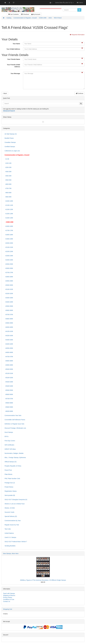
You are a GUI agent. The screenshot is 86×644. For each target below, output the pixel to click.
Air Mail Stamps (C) (11, 134)
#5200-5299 (9, 378)
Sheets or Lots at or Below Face (15, 504)
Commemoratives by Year (13, 521)
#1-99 (7, 159)
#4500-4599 (9, 348)
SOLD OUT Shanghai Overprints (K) (16, 500)
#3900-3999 (9, 323)
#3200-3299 (9, 294)
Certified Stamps (10, 147)
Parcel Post (8, 470)
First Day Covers (10, 441)
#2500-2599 (9, 264)
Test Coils (8, 529)
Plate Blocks (8, 474)
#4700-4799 (9, 357)
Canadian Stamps (10, 142)
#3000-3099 (9, 285)
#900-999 (8, 197)
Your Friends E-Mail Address (13, 66)
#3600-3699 (9, 310)
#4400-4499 (9, 344)
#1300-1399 (9, 214)
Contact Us (7, 601)
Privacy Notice (8, 597)
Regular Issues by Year (12, 525)
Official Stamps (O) (11, 462)
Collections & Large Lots (12, 151)
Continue (79, 93)
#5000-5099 (9, 369)
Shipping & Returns (9, 595)
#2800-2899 (9, 277)
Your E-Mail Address (13, 49)
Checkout (25, 14)
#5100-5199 (9, 373)
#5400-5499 (9, 386)
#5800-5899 (9, 403)
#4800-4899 (9, 361)
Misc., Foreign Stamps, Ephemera (15, 457)
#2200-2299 (9, 251)
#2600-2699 (9, 268)
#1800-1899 (9, 235)
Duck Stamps (9, 432)
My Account (36, 14)
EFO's (7, 436)
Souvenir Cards (9, 512)
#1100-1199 (9, 205)
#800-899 (8, 193)
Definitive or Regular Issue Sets (14, 424)
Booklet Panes (9, 138)
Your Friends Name (14, 59)
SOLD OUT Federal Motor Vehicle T (16, 542)
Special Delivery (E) (11, 516)
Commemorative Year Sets (13, 415)
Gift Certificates (9, 445)
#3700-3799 (9, 315)
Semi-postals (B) (10, 495)
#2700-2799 (9, 272)
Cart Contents (13, 14)
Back (5, 93)
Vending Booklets (10, 546)
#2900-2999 (9, 281)
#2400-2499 (9, 260)
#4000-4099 (9, 327)
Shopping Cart (8, 609)
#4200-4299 (9, 336)
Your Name (16, 44)
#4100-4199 (9, 331)
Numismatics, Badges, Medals (14, 453)
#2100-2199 (9, 247)
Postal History (9, 487)
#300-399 (8, 172)
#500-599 (8, 180)
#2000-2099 (9, 243)
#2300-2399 (9, 256)
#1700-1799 (9, 230)
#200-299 (8, 167)
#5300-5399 (9, 382)
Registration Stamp (11, 491)
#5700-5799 (9, 399)
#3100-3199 (9, 289)
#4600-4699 (9, 352)
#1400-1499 (9, 218)
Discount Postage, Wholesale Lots (15, 428)
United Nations (9, 533)
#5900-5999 (9, 407)
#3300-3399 (9, 298)
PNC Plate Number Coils (12, 479)
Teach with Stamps (9, 593)
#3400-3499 (9, 302)
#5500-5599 (9, 390)
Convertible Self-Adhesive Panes (15, 420)
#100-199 (8, 163)
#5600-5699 (9, 394)
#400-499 (8, 176)
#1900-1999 (9, 239)
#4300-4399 (9, 340)
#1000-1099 (9, 201)
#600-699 (8, 184)
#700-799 (8, 188)
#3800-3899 (9, 319)
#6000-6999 (9, 411)
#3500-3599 (9, 306)
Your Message (15, 73)
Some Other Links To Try (64, 3)
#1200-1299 (9, 209)
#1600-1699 (9, 226)
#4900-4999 (9, 365)
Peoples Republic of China (13, 466)
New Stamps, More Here (11, 554)
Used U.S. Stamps (10, 537)
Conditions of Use (9, 599)
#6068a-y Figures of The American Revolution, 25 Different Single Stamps (43, 580)
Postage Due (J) (10, 483)
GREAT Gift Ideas (10, 449)
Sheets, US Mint (10, 508)
